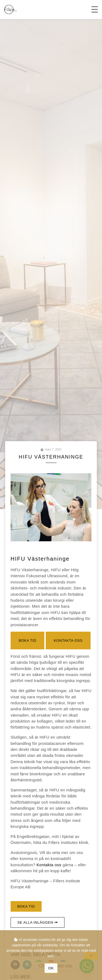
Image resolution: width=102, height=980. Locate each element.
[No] (91, 956)
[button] (28, 640)
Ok (51, 968)
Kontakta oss (49, 865)
